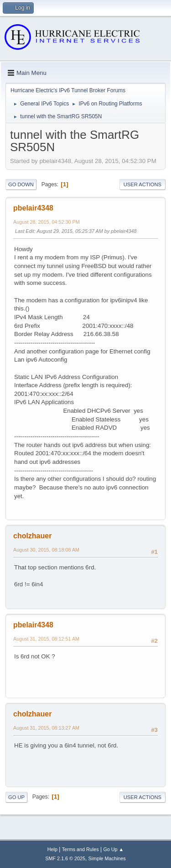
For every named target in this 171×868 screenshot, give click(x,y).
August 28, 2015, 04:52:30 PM (47, 222)
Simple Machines (107, 858)
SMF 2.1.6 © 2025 (65, 858)
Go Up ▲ (113, 849)
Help (52, 849)
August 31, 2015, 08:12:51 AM (46, 639)
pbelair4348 (33, 208)
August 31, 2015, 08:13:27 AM (46, 728)
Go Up (16, 797)
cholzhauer (32, 536)
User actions (142, 184)
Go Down (21, 184)
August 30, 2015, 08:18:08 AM (46, 550)
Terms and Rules (80, 849)
